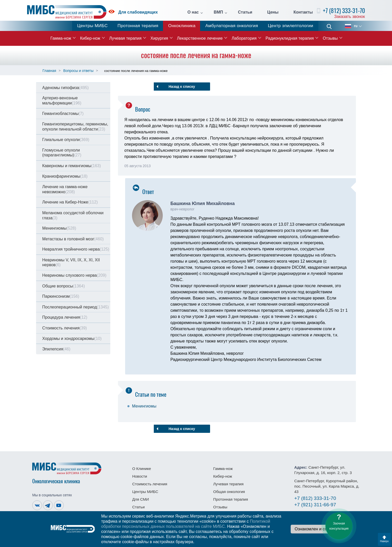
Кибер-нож (90, 38)
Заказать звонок (350, 17)
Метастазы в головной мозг (73, 239)
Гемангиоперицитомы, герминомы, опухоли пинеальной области (75, 127)
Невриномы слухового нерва (74, 275)
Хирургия (159, 38)
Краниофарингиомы (65, 176)
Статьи (245, 12)
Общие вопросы (63, 286)
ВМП (218, 12)
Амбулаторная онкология (232, 26)
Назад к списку (182, 87)
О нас (193, 12)
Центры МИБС (92, 26)
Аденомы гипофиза (66, 88)
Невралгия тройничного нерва (76, 249)
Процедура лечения (65, 317)
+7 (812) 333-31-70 (344, 11)
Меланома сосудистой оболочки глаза (73, 215)
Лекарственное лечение (200, 38)
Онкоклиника (182, 26)
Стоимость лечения (64, 328)
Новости (140, 476)
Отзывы (330, 38)
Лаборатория (244, 38)
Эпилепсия (56, 349)
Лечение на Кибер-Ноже (70, 202)
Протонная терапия (138, 26)
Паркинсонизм (61, 296)
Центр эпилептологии (291, 26)
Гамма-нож (61, 38)
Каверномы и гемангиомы (72, 166)
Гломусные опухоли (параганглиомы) (62, 153)
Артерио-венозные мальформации (62, 100)
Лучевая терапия (125, 38)
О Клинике (142, 469)
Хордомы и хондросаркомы (72, 339)
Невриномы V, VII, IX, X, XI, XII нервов (71, 262)
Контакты (303, 12)
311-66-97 (315, 505)
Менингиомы (59, 228)
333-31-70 (315, 498)
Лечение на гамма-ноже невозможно (65, 189)
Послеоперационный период (75, 307)
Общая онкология (229, 492)
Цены (273, 12)
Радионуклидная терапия (290, 38)
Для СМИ (141, 499)
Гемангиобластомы (63, 114)
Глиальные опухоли (66, 140)
